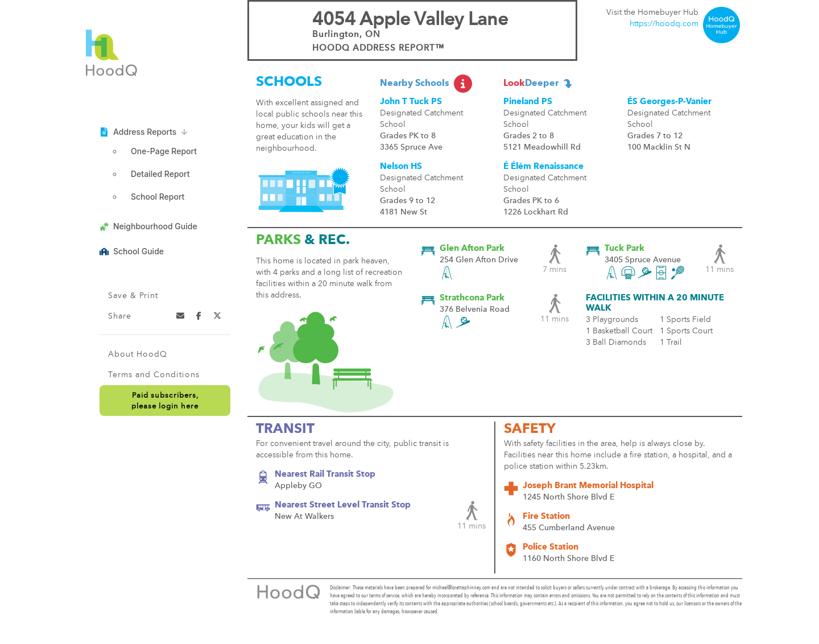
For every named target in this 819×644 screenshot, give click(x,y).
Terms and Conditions (154, 375)
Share (120, 316)
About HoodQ (138, 354)
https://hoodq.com (664, 24)
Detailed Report (160, 174)
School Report (158, 197)
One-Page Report (164, 151)
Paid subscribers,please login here (165, 401)
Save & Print (133, 296)
